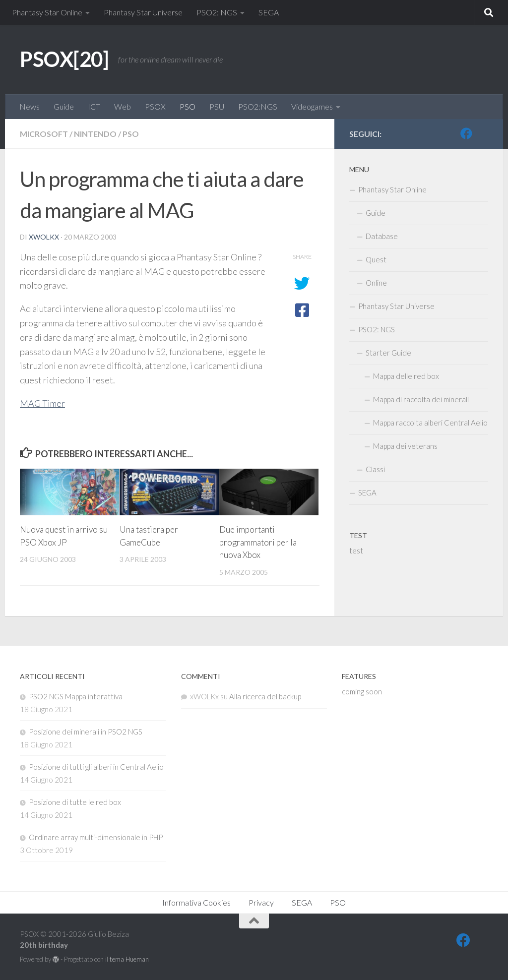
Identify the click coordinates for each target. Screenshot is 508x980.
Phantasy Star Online (47, 12)
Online (376, 283)
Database (382, 236)
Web (123, 106)
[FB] (466, 133)
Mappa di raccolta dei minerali (421, 399)
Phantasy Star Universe (143, 12)
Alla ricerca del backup (265, 696)
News (30, 106)
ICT (94, 106)
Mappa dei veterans (405, 446)
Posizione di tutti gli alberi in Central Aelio (96, 767)
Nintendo (95, 134)
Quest (376, 259)
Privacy (261, 902)
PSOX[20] (64, 59)
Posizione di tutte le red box (75, 802)
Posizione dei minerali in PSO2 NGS (86, 732)
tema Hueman (129, 959)
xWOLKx (44, 237)
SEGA (269, 12)
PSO (188, 106)
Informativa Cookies (196, 902)
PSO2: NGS (217, 12)
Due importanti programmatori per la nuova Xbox (258, 542)
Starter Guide (388, 353)
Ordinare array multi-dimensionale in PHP (96, 837)
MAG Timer (42, 403)
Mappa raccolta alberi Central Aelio (430, 423)
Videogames (312, 106)
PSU (217, 106)
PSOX (155, 106)
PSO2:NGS (258, 106)
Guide (64, 106)
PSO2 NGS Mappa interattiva (76, 696)
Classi (375, 469)
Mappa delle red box (406, 376)
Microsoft (44, 134)
